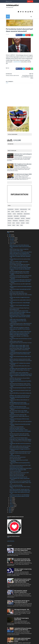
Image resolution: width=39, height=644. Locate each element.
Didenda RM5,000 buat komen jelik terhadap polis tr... (20, 386)
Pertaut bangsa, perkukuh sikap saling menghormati (18, 313)
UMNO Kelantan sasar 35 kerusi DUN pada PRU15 (21, 244)
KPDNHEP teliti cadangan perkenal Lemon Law (20, 388)
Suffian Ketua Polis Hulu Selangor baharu (19, 430)
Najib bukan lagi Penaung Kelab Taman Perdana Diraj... (20, 479)
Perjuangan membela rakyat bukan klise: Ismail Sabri (20, 446)
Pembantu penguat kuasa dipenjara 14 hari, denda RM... (21, 368)
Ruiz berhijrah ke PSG (14, 301)
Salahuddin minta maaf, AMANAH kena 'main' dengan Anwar (23, 541)
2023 (10, 227)
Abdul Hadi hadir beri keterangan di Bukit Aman (20, 483)
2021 (10, 500)
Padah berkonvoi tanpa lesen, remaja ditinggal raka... (20, 295)
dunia (13, 203)
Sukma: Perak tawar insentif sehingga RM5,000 (20, 473)
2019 (10, 503)
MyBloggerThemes (31, 642)
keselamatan (27, 206)
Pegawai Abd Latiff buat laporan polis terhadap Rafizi (20, 317)
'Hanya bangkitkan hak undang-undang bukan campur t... (20, 471)
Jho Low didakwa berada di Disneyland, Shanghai (20, 259)
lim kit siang (11, 210)
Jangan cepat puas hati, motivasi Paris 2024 (19, 464)
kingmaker (16, 208)
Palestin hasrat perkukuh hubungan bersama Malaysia (19, 400)
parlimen (28, 210)
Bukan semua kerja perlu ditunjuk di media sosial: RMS (20, 383)
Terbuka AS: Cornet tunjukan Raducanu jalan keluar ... (19, 298)
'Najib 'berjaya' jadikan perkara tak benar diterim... (20, 438)
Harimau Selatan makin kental (16, 333)
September (12, 234)
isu (26, 203)
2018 (10, 504)
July (11, 490)
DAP (29, 201)
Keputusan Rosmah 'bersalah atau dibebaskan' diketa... (20, 261)
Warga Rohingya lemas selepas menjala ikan (19, 241)
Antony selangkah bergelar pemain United (19, 303)
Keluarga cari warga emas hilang (17, 284)
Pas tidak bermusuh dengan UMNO (23, 166)
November (12, 231)
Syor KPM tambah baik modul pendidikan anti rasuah (19, 396)
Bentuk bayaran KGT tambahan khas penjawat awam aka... (20, 356)
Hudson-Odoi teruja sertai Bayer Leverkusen (19, 319)
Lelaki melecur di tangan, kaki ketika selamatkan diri (20, 249)
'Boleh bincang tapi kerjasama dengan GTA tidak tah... (20, 380)
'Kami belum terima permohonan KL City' (18, 469)
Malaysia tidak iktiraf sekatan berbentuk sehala (20, 351)
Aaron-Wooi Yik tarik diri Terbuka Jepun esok (19, 481)
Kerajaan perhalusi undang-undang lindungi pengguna (19, 342)
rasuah (18, 215)
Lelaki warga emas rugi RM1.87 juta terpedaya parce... (20, 321)
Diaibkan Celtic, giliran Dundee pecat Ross (19, 326)
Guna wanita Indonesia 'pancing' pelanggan (19, 439)
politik (9, 215)
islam (22, 203)
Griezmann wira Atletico (15, 448)
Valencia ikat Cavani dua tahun (16, 459)
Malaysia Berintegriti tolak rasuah (17, 306)
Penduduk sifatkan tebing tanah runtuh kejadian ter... (20, 424)
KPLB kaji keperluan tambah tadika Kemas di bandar (19, 409)
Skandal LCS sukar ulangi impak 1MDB (18, 462)
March (11, 495)
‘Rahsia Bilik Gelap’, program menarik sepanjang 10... (20, 309)
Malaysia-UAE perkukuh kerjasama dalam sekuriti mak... (20, 349)
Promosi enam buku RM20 (15, 463)
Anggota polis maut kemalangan (17, 419)
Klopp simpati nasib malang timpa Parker (18, 285)
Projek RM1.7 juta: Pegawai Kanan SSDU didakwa (20, 431)
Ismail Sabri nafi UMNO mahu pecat (17, 420)
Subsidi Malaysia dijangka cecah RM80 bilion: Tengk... (19, 328)
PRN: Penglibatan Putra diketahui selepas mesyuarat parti (23, 157)
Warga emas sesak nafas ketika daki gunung (19, 237)
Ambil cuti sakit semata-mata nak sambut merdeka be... (21, 287)
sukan (27, 215)
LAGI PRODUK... (11, 533)
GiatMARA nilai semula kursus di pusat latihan (20, 370)
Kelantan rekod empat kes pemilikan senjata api (20, 304)
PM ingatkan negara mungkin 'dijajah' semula (19, 337)
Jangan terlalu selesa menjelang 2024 (18, 311)
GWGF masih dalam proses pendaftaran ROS (19, 245)
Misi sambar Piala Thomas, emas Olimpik (18, 402)
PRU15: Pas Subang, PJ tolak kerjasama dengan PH (21, 366)
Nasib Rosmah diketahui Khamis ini (17, 466)
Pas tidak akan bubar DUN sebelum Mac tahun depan (20, 358)
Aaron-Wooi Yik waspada (15, 450)
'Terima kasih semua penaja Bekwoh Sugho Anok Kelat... (20, 378)
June (11, 491)
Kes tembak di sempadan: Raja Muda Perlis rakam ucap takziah (22, 552)
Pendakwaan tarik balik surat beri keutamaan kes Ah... (20, 436)
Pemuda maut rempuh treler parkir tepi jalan (19, 426)
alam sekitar (11, 201)
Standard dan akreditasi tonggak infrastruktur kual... (20, 290)
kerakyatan (20, 206)
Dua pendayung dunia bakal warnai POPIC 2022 (20, 457)
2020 (10, 501)
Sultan (9, 217)
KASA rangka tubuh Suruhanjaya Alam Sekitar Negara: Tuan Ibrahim (22, 632)
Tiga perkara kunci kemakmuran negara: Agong (20, 376)
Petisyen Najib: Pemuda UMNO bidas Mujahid (20, 256)
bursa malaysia (24, 201)
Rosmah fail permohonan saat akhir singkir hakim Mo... (20, 276)
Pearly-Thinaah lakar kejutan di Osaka (18, 398)
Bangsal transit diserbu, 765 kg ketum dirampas (20, 307)
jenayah (10, 206)
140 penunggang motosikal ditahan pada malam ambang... (20, 274)
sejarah (23, 215)
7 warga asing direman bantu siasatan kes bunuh (20, 344)
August (12, 235)
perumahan (22, 213)
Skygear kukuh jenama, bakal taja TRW (18, 407)
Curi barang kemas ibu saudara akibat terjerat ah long (20, 292)
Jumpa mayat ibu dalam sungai (16, 242)
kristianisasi (23, 208)
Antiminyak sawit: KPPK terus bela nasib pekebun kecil (21, 414)
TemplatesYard (16, 642)
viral (18, 217)
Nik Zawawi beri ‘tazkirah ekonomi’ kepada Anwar (21, 583)
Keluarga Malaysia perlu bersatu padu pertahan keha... (20, 251)
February (12, 497)
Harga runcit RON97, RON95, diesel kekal (19, 254)
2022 (10, 228)
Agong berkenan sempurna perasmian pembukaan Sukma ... (21, 279)
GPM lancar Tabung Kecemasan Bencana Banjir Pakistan (20, 417)
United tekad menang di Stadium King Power (19, 300)
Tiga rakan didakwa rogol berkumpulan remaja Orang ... (20, 428)
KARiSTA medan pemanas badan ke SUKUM (19, 488)
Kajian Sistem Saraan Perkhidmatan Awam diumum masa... (21, 353)
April (11, 494)
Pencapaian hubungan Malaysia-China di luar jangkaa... (19, 265)
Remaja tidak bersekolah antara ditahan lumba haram (20, 346)
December (12, 230)
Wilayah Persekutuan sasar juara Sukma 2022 (19, 325)
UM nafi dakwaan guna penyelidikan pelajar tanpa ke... (20, 475)
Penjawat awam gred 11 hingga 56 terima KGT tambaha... (20, 441)
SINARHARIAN (7, 57)
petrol (27, 213)
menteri (23, 210)
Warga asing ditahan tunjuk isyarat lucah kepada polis (20, 239)
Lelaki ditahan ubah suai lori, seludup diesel (19, 364)
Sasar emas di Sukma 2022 (15, 371)
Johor (14, 206)
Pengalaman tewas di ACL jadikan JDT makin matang (19, 405)
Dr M (9, 203)
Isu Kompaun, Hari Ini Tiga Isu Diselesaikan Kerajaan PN (22, 593)
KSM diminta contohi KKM (15, 255)
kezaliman (10, 208)
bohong (17, 201)
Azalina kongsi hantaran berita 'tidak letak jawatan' (21, 315)
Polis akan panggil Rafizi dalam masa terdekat (19, 263)
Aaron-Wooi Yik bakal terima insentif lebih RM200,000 (19, 453)
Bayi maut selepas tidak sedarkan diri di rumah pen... (20, 485)
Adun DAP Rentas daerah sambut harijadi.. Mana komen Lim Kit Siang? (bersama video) (23, 572)
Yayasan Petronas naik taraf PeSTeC (18, 449)
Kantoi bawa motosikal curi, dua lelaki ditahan (19, 487)
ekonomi (18, 203)
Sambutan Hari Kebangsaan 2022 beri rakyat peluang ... (19, 411)
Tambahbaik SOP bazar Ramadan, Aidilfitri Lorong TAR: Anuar (23, 621)
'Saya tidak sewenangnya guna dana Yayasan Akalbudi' (19, 390)
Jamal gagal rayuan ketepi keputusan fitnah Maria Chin (20, 373)
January (12, 498)
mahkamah (17, 210)
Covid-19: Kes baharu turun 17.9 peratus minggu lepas (20, 433)
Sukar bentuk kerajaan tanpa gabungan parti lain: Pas (20, 282)
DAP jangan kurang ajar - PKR (22, 601)
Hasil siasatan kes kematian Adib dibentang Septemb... (19, 270)
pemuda (10, 213)
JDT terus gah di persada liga (16, 477)
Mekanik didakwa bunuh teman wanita (18, 394)
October (12, 233)
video (14, 217)
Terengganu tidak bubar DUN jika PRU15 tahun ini (21, 360)
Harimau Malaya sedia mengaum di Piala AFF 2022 (20, 323)
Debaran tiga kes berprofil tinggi (17, 467)
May (11, 492)
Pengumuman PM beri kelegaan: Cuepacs (19, 422)
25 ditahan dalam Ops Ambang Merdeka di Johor (20, 247)
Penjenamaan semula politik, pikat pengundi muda (20, 268)
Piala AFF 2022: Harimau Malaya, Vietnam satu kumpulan (20, 362)
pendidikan (15, 213)
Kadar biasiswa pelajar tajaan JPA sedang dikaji (20, 340)
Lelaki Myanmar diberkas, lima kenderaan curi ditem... (19, 392)
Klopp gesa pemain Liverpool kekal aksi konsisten (20, 443)
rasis (14, 215)
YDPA (22, 217)
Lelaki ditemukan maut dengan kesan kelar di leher (21, 460)
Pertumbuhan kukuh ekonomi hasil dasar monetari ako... (21, 331)
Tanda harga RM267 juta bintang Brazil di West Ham (20, 455)
